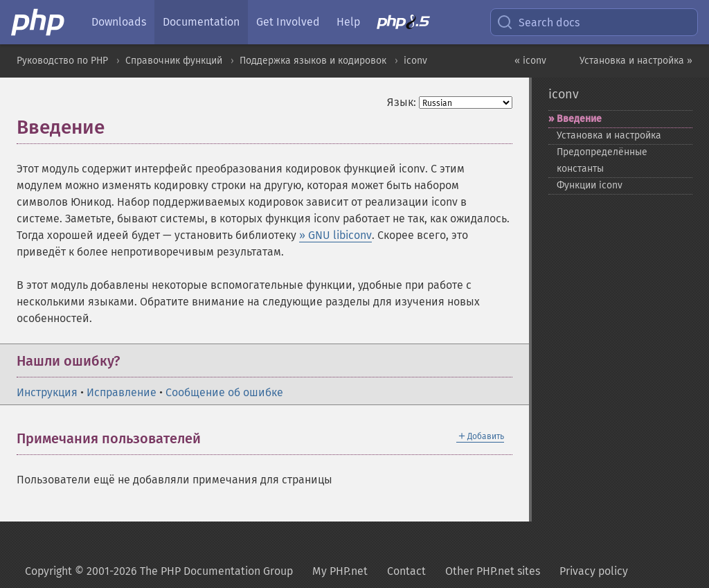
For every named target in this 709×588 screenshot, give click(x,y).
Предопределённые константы (602, 160)
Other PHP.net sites (493, 571)
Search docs (538, 22)
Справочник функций (174, 61)
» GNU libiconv (335, 235)
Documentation (201, 22)
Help (348, 22)
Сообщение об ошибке (224, 392)
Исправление (122, 392)
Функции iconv (590, 185)
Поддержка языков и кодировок (313, 61)
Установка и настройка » (636, 61)
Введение (579, 119)
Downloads (119, 22)
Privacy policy (594, 571)
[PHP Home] (39, 22)
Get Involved (288, 22)
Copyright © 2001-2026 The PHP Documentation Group (159, 571)
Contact (406, 571)
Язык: (402, 102)
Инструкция (47, 392)
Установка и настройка (609, 135)
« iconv (530, 61)
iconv (415, 61)
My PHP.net (340, 571)
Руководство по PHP (62, 61)
